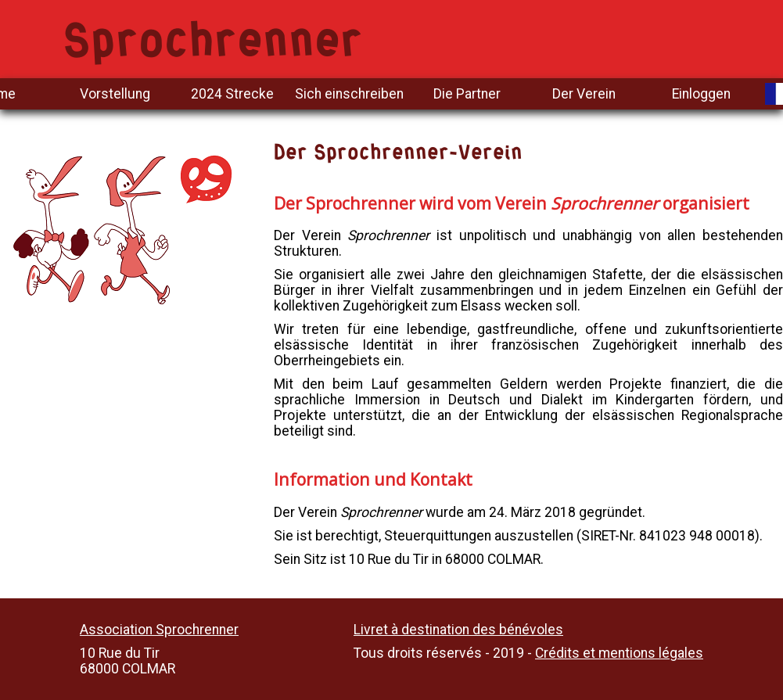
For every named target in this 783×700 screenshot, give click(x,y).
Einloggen (701, 94)
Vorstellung (115, 94)
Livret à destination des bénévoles (458, 630)
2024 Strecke (232, 94)
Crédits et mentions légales (619, 653)
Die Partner (467, 94)
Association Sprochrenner (159, 630)
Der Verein (584, 94)
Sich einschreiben (349, 94)
